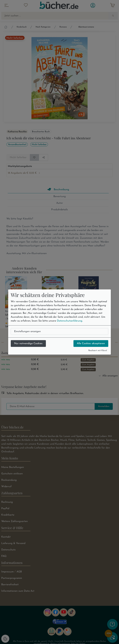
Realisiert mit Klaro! (98, 350)
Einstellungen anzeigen (27, 331)
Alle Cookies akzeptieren (91, 344)
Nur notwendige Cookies (28, 344)
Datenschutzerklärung (70, 321)
